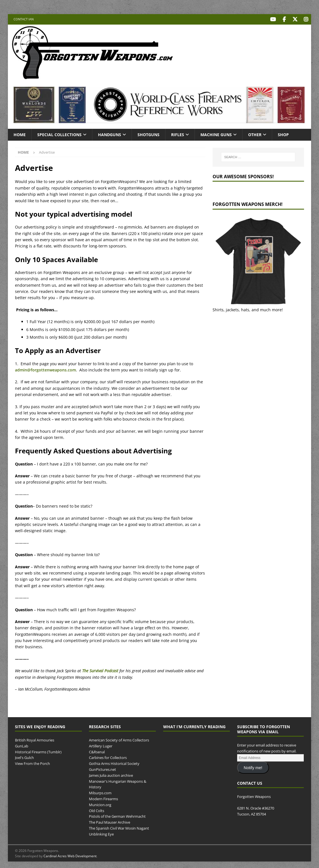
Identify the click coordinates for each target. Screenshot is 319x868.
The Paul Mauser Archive (110, 822)
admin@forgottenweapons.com (45, 369)
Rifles (178, 134)
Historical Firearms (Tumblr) (38, 751)
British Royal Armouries (35, 739)
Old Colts (97, 810)
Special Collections (59, 134)
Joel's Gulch (24, 757)
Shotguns (148, 134)
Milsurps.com (100, 792)
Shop (283, 134)
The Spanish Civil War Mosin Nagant (119, 828)
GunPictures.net (102, 769)
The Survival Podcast (100, 670)
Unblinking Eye (101, 833)
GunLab (22, 745)
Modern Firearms (103, 798)
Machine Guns (216, 134)
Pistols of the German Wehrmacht (117, 816)
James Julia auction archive (111, 775)
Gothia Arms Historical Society (114, 763)
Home (20, 134)
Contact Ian (24, 19)
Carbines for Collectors (108, 757)
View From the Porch (32, 763)
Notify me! (253, 767)
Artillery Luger (101, 745)
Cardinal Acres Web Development (70, 855)
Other (255, 134)
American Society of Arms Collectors (119, 739)
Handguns (110, 134)
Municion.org (100, 804)
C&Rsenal (97, 751)
